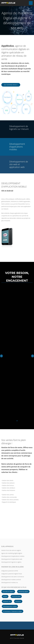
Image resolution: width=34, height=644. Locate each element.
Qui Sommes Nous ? (11, 85)
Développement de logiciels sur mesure (19, 128)
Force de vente (16, 596)
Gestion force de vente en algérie (11, 550)
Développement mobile (10, 606)
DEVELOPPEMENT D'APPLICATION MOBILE (14, 185)
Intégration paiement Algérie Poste (12, 574)
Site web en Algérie (8, 592)
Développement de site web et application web (19, 164)
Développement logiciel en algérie (11, 562)
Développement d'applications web (12, 559)
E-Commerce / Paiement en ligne (13, 611)
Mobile (5, 596)
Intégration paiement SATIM (10, 571)
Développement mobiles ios (10, 582)
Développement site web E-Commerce (13, 577)
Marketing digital (23, 592)
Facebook (18, 601)
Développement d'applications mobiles (17, 147)
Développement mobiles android (11, 580)
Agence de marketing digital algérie (12, 553)
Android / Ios (7, 601)
